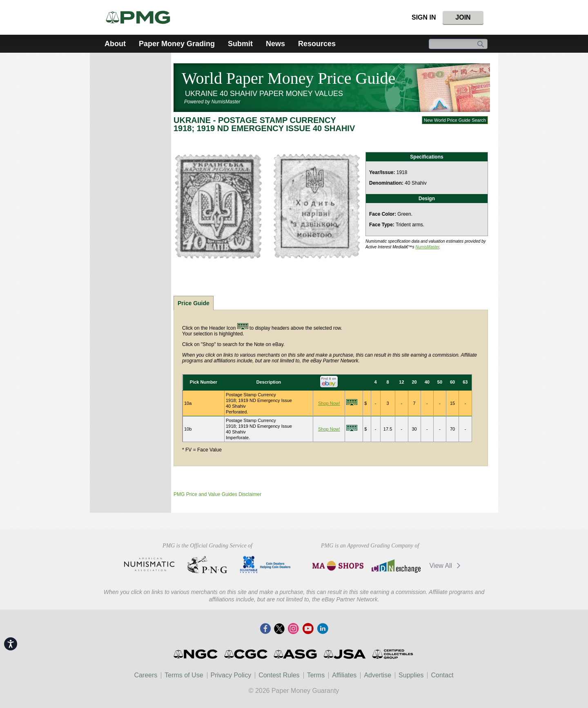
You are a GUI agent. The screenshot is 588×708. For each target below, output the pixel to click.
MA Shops (338, 566)
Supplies (411, 675)
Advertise (378, 675)
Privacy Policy (231, 675)
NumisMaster (427, 247)
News (275, 44)
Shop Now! (329, 403)
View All (446, 566)
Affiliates (344, 675)
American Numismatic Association (149, 565)
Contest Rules (279, 675)
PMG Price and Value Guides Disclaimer (217, 494)
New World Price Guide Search (455, 120)
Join (463, 17)
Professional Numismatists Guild (207, 565)
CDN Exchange (396, 566)
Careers (146, 675)
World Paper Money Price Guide (288, 78)
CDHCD (265, 565)
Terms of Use (184, 675)
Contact (442, 675)
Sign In (424, 17)
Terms (316, 675)
